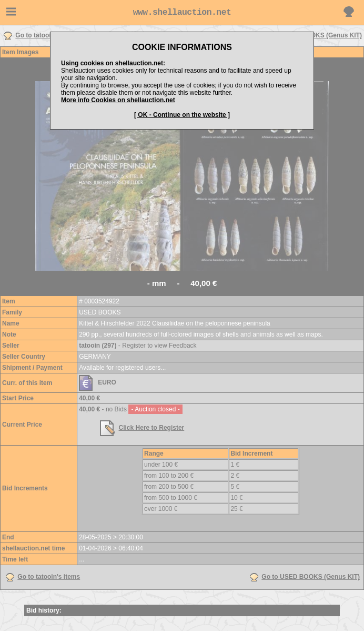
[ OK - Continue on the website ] (182, 115)
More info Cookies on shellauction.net (118, 100)
